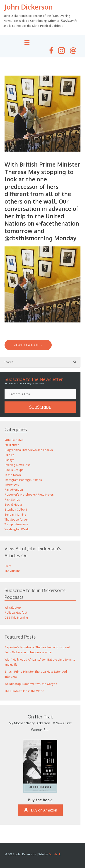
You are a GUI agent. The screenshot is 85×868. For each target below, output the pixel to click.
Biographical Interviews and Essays (29, 450)
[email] (40, 394)
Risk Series (12, 499)
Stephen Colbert (16, 509)
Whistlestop (13, 607)
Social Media (13, 504)
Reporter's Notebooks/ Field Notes (29, 494)
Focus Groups (14, 470)
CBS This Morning (16, 617)
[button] (40, 407)
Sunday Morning (15, 514)
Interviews (12, 484)
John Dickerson (29, 7)
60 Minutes (12, 445)
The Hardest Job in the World (24, 691)
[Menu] (27, 42)
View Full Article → (28, 345)
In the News (13, 475)
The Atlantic (12, 571)
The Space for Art (16, 519)
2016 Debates (14, 440)
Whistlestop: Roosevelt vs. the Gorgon (31, 684)
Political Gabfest (16, 612)
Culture (9, 455)
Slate (8, 566)
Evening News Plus (18, 465)
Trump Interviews (16, 524)
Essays (9, 460)
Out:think (55, 854)
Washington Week (17, 529)
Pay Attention (14, 489)
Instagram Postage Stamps (23, 480)
